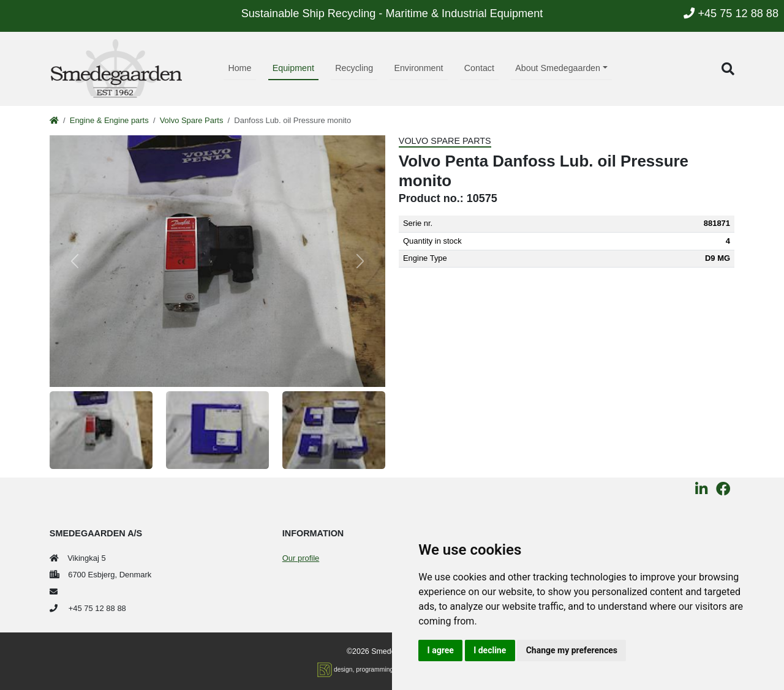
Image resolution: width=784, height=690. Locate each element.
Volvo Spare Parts (192, 120)
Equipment (293, 68)
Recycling (354, 68)
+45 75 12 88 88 (731, 13)
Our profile (301, 558)
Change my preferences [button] (572, 650)
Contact (479, 68)
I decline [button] (490, 650)
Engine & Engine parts (109, 120)
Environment (418, 68)
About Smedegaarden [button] (558, 68)
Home (239, 68)
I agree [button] (441, 650)
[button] (728, 69)
